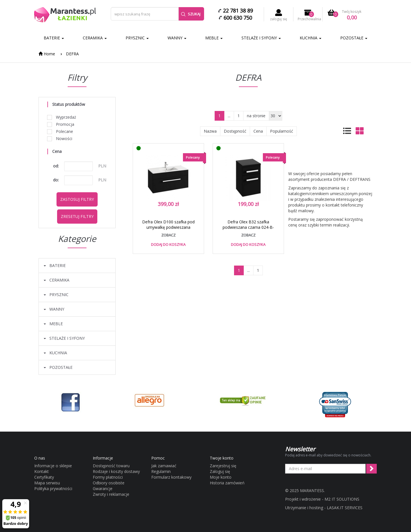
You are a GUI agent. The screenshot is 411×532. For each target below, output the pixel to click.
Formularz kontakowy (171, 477)
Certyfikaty (44, 477)
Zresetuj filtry (77, 216)
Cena (258, 131)
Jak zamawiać (164, 466)
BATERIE (54, 38)
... (229, 116)
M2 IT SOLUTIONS (342, 499)
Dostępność (235, 131)
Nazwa (210, 131)
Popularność (282, 131)
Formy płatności (108, 477)
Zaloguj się (220, 471)
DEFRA (72, 54)
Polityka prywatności (53, 488)
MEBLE (214, 38)
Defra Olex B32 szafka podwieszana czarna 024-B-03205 (248, 227)
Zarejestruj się (223, 466)
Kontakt (42, 471)
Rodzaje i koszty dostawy (116, 471)
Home (47, 54)
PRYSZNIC (137, 38)
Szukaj (191, 14)
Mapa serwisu (47, 483)
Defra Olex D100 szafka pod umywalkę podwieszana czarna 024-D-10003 (168, 227)
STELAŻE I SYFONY (261, 38)
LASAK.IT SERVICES (345, 508)
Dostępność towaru (111, 466)
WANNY (177, 38)
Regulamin (161, 471)
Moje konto (221, 477)
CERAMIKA (95, 38)
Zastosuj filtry (77, 199)
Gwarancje (103, 488)
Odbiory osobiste (109, 483)
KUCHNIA (311, 38)
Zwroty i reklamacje (111, 494)
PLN (102, 166)
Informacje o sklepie (53, 466)
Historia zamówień (227, 483)
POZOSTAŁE (354, 38)
